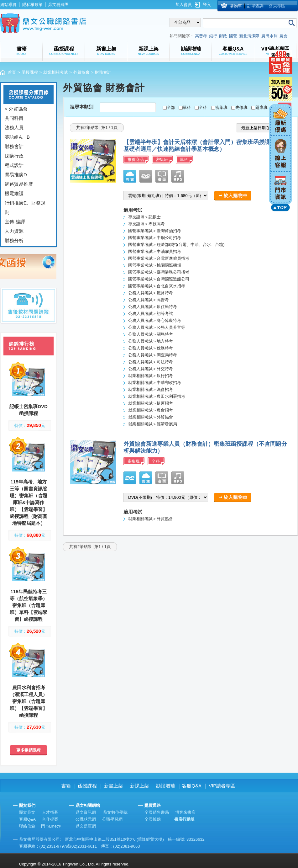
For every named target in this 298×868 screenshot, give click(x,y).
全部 (171, 107)
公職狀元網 (86, 819)
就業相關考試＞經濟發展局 (153, 424)
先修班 (241, 107)
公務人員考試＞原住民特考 (153, 307)
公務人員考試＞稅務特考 (151, 348)
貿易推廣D (16, 175)
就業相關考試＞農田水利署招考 (157, 396)
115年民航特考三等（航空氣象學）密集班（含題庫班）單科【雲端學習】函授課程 (29, 605)
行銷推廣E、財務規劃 (25, 208)
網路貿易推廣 (19, 184)
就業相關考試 (55, 72)
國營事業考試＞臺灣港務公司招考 (159, 272)
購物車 (236, 6)
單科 (187, 107)
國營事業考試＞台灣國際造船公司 (159, 279)
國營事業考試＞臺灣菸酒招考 (155, 231)
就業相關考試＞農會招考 (151, 410)
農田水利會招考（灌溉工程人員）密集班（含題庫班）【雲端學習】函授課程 (29, 701)
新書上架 (113, 786)
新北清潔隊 (249, 36)
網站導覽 (8, 5)
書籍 (66, 786)
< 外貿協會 (16, 109)
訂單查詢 (255, 6)
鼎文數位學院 (115, 812)
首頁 (12, 72)
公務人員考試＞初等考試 (151, 314)
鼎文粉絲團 (58, 5)
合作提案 (50, 819)
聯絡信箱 (27, 826)
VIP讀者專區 (222, 786)
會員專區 (277, 6)
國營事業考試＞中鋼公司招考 (155, 238)
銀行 (213, 36)
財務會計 (14, 146)
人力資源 (14, 231)
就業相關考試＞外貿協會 (151, 417)
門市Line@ (51, 826)
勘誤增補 (165, 786)
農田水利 (269, 36)
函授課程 (30, 72)
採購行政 (14, 156)
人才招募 (50, 812)
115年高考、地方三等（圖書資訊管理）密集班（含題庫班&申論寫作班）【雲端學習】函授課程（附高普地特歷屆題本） (29, 502)
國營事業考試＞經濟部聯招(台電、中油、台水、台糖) (176, 245)
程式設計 (14, 165)
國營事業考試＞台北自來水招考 (157, 286)
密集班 (221, 107)
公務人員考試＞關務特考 (151, 334)
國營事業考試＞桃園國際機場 (155, 265)
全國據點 (153, 819)
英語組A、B (17, 137)
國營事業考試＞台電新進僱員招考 (159, 258)
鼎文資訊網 (86, 812)
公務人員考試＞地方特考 (151, 341)
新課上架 (139, 786)
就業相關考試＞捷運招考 (151, 403)
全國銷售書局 (157, 812)
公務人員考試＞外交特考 (151, 369)
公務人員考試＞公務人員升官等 (157, 327)
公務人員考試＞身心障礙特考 (155, 320)
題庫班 (261, 107)
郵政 (223, 36)
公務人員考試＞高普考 (149, 300)
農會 (284, 36)
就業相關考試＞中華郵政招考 (155, 383)
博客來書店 (185, 812)
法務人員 (14, 128)
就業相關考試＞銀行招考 (151, 376)
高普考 (201, 36)
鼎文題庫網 (86, 826)
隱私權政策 (32, 5)
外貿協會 (81, 72)
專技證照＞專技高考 (146, 224)
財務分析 (14, 240)
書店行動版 (184, 819)
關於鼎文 (27, 812)
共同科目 (14, 118)
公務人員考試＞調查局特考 (153, 355)
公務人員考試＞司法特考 (151, 362)
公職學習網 (112, 819)
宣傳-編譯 (15, 222)
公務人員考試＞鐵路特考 (151, 293)
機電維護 (14, 193)
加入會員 (184, 5)
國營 (233, 36)
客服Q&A (192, 786)
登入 (207, 5)
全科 (203, 107)
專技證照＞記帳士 (144, 217)
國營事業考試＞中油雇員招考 (155, 251)
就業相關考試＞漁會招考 (151, 389)
